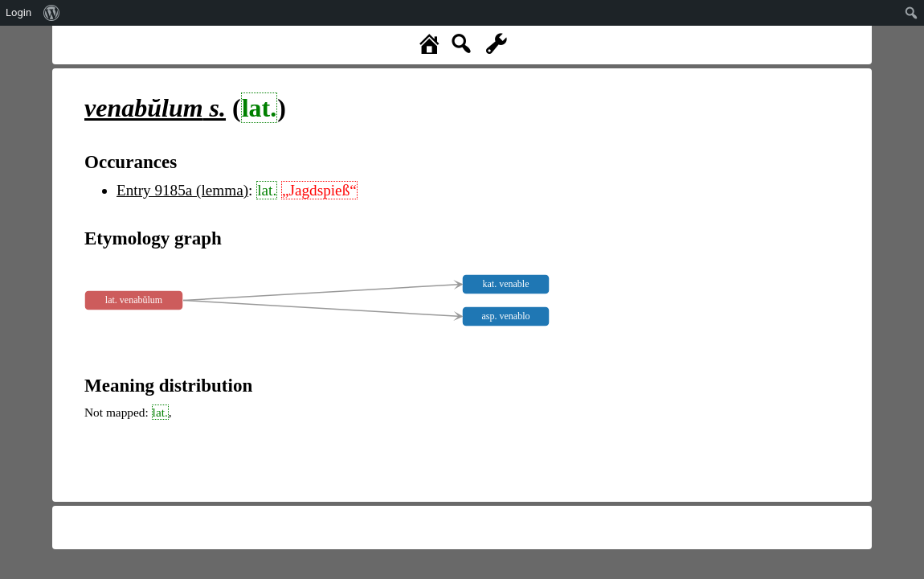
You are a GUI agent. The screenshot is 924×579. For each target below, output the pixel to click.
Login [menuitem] (18, 12)
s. (155, 108)
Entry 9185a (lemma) (182, 190)
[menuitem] (52, 13)
